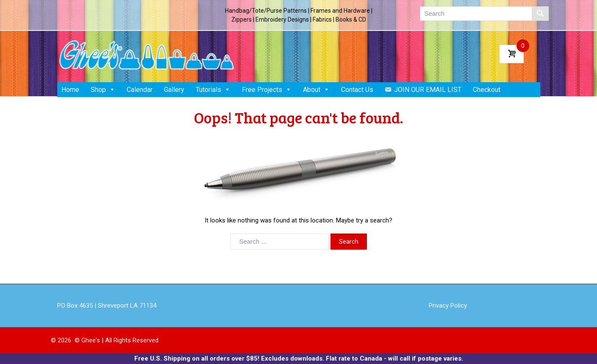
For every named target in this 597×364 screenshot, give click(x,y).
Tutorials (213, 90)
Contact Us (357, 90)
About (316, 90)
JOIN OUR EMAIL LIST (428, 90)
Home (70, 90)
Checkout (487, 90)
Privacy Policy (448, 306)
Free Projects (267, 90)
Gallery (174, 90)
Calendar (140, 90)
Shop (103, 90)
